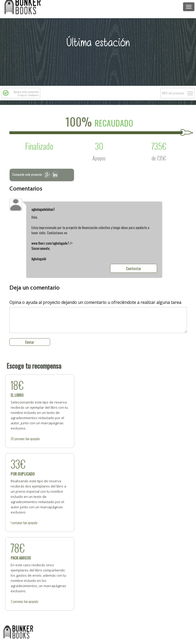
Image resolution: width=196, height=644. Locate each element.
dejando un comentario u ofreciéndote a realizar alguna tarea (95, 302)
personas (20, 439)
